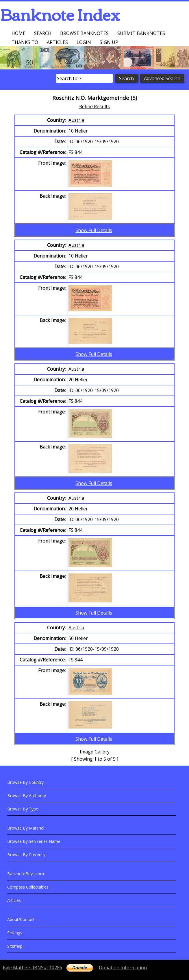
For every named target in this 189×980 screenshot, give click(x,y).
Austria (76, 120)
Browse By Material (26, 828)
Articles (57, 42)
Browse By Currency (26, 855)
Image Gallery (95, 752)
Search (43, 33)
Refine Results (94, 106)
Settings (15, 933)
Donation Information (123, 968)
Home (18, 33)
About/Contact (21, 919)
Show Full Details (94, 230)
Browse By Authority (27, 796)
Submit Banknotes (141, 33)
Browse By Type (23, 809)
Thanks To (25, 42)
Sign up (109, 42)
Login (84, 42)
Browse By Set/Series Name (34, 841)
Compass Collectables (28, 887)
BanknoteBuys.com (26, 874)
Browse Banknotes (84, 33)
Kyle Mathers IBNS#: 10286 (33, 968)
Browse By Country (25, 782)
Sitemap (15, 946)
